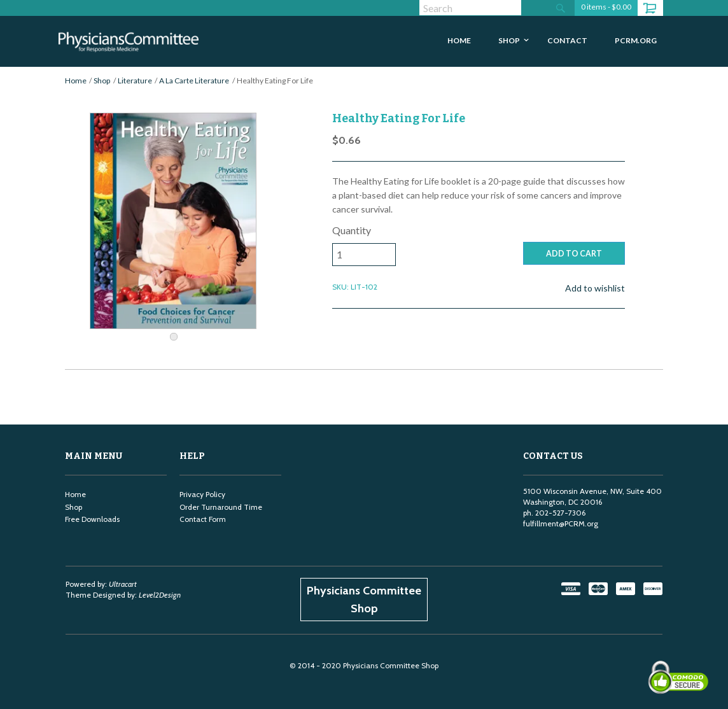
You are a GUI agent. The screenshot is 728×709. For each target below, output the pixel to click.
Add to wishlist (595, 288)
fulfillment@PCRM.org (561, 523)
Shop (102, 81)
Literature (135, 81)
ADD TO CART (574, 254)
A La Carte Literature (194, 81)
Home (76, 81)
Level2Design (160, 595)
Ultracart (123, 584)
